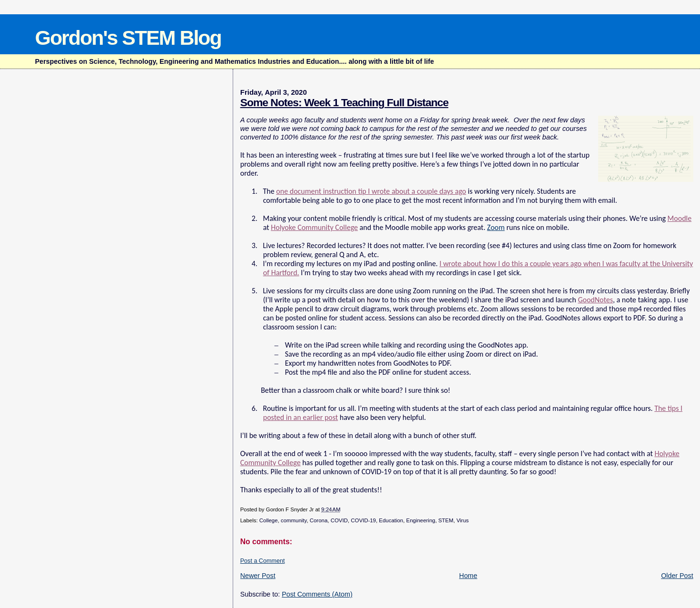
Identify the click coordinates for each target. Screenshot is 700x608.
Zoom (496, 227)
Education (391, 520)
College (269, 520)
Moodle (680, 218)
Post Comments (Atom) (317, 594)
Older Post (677, 576)
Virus (463, 520)
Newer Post (258, 576)
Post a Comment (263, 561)
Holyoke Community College (314, 227)
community (294, 520)
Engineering (421, 520)
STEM (446, 520)
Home (468, 576)
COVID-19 (363, 520)
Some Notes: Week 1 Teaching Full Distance (344, 102)
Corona (319, 520)
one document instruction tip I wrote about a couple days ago (371, 191)
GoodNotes (595, 300)
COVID (339, 520)
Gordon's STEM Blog (128, 38)
